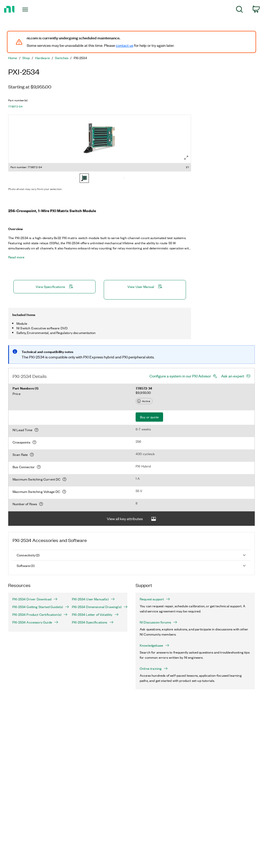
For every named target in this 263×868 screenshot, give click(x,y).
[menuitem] (239, 10)
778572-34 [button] (15, 106)
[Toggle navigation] (34, 10)
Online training (154, 668)
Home (13, 58)
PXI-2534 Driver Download (35, 599)
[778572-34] (84, 179)
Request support (155, 599)
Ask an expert (233, 376)
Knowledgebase (154, 645)
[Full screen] (186, 158)
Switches (62, 58)
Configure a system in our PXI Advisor (180, 376)
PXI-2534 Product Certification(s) (38, 614)
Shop (26, 58)
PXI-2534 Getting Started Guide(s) (38, 607)
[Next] (124, 179)
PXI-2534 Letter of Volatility (95, 614)
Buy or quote (149, 417)
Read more (16, 257)
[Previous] (76, 179)
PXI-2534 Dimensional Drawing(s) (98, 607)
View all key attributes (131, 519)
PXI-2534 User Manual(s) (93, 599)
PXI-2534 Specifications (93, 622)
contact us (125, 45)
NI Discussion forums (158, 622)
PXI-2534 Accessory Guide (35, 622)
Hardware (43, 58)
